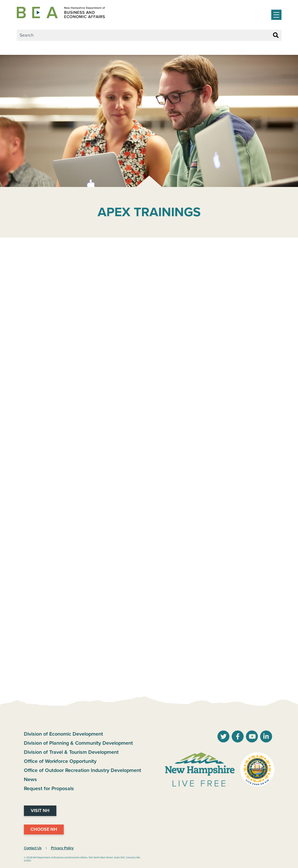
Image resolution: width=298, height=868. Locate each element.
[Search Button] (276, 36)
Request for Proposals (49, 788)
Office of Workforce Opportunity (60, 761)
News (30, 779)
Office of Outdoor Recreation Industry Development (83, 770)
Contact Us (33, 848)
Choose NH (44, 829)
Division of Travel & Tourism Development (71, 752)
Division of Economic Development (63, 734)
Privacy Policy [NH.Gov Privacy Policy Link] (62, 848)
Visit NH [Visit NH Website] (40, 811)
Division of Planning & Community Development (78, 743)
